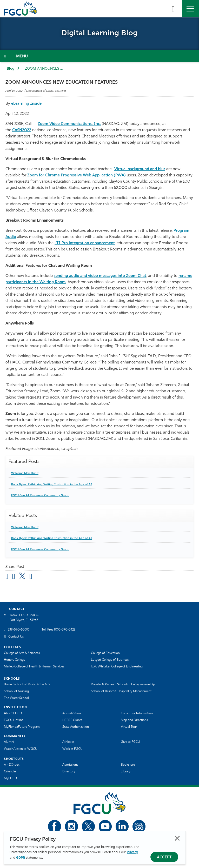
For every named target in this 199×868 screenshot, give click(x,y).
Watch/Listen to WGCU (21, 749)
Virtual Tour (129, 727)
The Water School (16, 698)
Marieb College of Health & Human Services (34, 667)
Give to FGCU (130, 742)
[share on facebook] (14, 577)
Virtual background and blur (140, 169)
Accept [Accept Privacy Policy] (164, 857)
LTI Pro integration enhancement (85, 243)
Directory (69, 772)
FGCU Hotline (14, 720)
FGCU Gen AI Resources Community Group (40, 496)
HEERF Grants (72, 720)
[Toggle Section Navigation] (100, 56)
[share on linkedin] (31, 577)
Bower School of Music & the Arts (27, 685)
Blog (11, 69)
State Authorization (76, 727)
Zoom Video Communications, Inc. (69, 124)
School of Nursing (16, 691)
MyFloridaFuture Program (22, 727)
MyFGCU (10, 778)
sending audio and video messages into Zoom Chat (100, 276)
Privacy (132, 852)
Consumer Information (137, 713)
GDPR (21, 858)
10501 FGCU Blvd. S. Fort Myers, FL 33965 (24, 618)
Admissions (70, 765)
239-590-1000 (19, 630)
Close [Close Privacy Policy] (177, 838)
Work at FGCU (72, 749)
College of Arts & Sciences (22, 653)
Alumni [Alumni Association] (9, 742)
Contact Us (16, 637)
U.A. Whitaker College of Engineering (117, 667)
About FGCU (13, 713)
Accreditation (72, 713)
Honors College (15, 660)
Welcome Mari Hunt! (25, 473)
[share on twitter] (22, 576)
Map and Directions (134, 720)
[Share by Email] (7, 577)
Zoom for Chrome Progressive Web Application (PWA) (77, 175)
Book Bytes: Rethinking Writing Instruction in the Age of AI (52, 485)
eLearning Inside (26, 104)
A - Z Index (12, 765)
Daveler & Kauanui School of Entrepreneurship (123, 685)
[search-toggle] (173, 9)
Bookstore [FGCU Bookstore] (128, 765)
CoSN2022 (22, 130)
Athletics (68, 742)
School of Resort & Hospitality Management (121, 691)
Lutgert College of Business (110, 660)
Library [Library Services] (126, 772)
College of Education (105, 653)
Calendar (10, 772)
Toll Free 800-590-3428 (59, 630)
